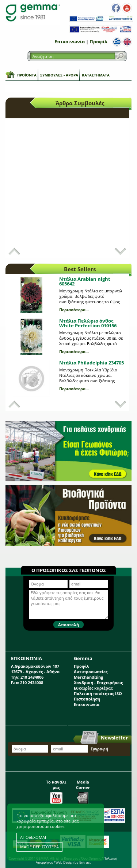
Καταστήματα (96, 75)
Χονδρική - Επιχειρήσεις (98, 682)
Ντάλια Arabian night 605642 (85, 281)
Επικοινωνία (70, 42)
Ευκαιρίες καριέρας (93, 688)
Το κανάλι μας (56, 790)
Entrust (85, 862)
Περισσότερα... (74, 310)
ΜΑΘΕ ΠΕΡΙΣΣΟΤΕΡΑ (39, 847)
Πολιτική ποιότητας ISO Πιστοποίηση (98, 696)
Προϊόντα (27, 75)
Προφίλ (98, 42)
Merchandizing (88, 677)
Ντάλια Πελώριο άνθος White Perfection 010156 (88, 323)
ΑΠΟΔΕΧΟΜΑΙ (33, 837)
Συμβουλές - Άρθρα (59, 75)
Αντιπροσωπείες (91, 672)
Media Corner (83, 790)
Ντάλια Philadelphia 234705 (92, 363)
